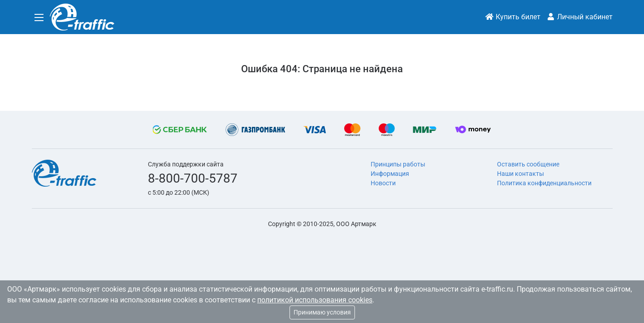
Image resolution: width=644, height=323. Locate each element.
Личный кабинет (579, 17)
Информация (390, 174)
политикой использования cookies (315, 300)
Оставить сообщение (528, 164)
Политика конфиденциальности (544, 183)
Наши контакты (521, 174)
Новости (383, 183)
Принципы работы (398, 164)
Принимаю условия (322, 312)
